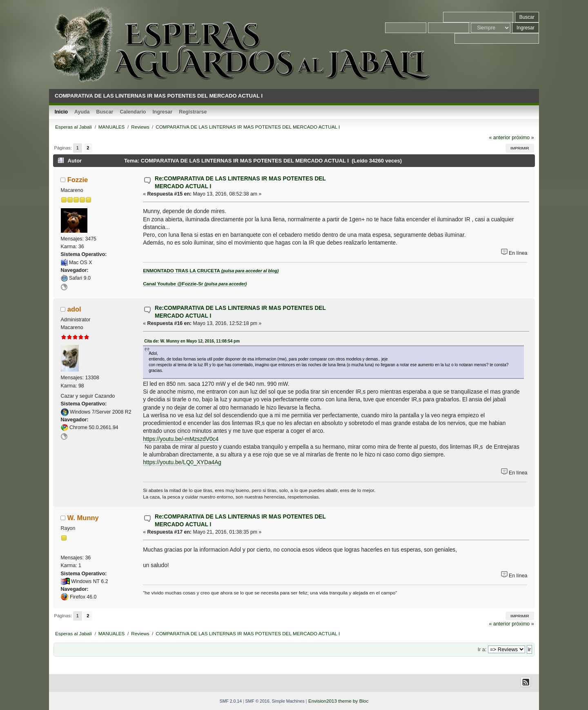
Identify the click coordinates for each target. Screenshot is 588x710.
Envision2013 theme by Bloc (338, 701)
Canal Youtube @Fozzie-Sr (195, 284)
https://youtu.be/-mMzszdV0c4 (181, 439)
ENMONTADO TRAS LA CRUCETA (211, 270)
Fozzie (78, 180)
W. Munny (83, 518)
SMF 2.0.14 (231, 701)
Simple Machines (288, 701)
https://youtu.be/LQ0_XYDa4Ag (182, 462)
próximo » (523, 138)
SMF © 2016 (257, 701)
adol (74, 309)
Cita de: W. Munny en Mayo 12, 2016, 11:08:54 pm (192, 341)
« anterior (499, 138)
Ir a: (482, 650)
